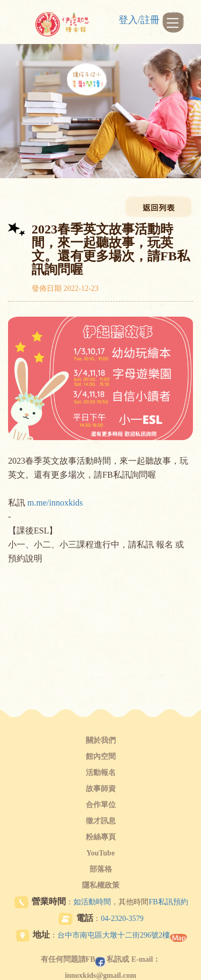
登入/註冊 (139, 20)
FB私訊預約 (168, 902)
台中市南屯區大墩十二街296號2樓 (114, 935)
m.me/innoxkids (55, 503)
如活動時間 (92, 902)
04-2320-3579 (122, 919)
